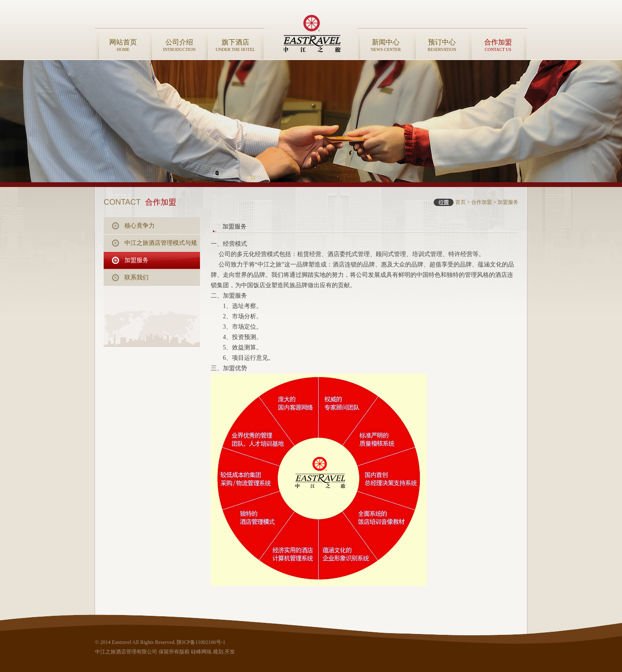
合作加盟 (482, 202)
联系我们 (136, 277)
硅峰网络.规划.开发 (213, 652)
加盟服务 (508, 202)
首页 (460, 202)
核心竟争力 (140, 226)
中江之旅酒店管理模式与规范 (161, 246)
